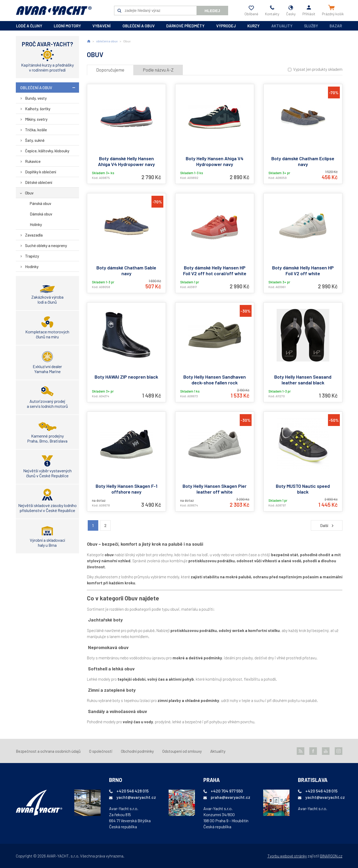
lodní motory (67, 26)
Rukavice (33, 161)
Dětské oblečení (39, 182)
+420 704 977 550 (227, 791)
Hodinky (32, 267)
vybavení (102, 26)
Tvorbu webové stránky (287, 856)
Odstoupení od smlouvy (182, 751)
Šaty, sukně (35, 140)
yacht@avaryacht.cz (136, 797)
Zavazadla (34, 235)
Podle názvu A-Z (158, 70)
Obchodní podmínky (137, 751)
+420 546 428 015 (133, 791)
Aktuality (282, 26)
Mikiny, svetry (36, 119)
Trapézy (32, 256)
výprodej (226, 26)
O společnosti (101, 751)
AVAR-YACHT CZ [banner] (54, 11)
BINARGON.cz (331, 856)
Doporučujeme (110, 70)
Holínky (36, 224)
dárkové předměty (185, 26)
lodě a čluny (29, 26)
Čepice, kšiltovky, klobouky (47, 151)
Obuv (29, 193)
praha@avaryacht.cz (231, 797)
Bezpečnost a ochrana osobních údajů (48, 751)
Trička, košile (36, 130)
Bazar (336, 26)
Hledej (212, 11)
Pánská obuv (40, 203)
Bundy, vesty (36, 98)
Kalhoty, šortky (38, 109)
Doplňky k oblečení (41, 172)
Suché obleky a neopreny (46, 245)
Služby (311, 26)
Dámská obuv (41, 214)
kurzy (253, 26)
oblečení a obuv (139, 26)
